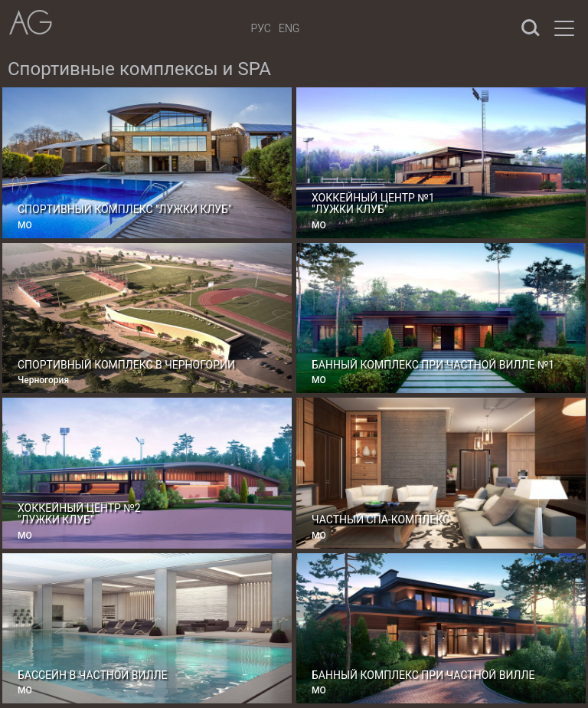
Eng (289, 28)
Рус (261, 28)
